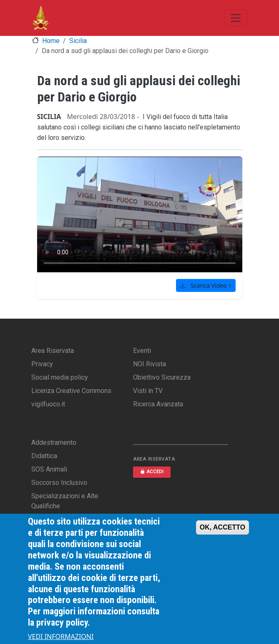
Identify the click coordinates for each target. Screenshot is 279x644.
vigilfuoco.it (48, 404)
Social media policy (60, 377)
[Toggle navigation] (236, 18)
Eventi (142, 351)
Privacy (42, 364)
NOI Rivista (150, 364)
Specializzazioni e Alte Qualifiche (65, 501)
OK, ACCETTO (222, 527)
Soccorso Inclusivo (59, 483)
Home (51, 41)
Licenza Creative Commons (71, 391)
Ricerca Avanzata (158, 404)
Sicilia (78, 41)
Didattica (44, 456)
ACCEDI (152, 472)
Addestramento (54, 442)
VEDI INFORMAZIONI (61, 636)
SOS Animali (49, 469)
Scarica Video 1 (206, 285)
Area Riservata (53, 351)
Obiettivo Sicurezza (162, 377)
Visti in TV (148, 391)
